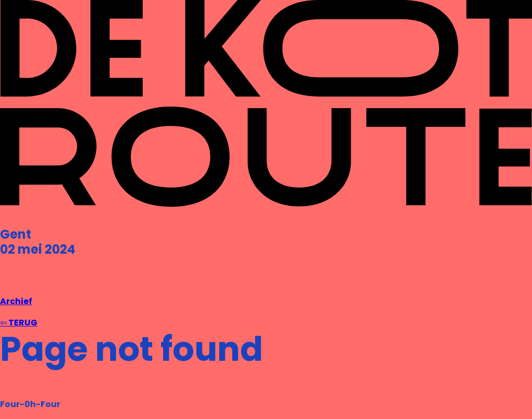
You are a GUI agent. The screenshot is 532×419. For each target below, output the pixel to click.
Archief (16, 301)
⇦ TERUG (19, 323)
